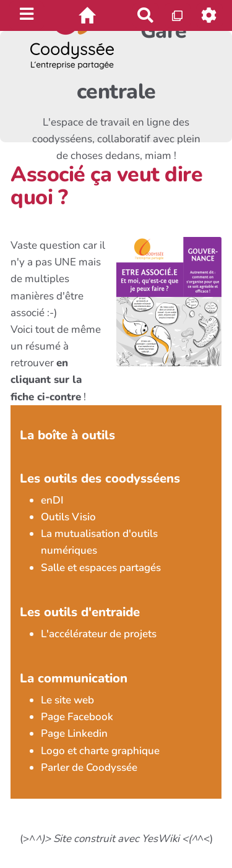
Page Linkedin (74, 733)
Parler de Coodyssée (89, 767)
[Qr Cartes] (178, 15)
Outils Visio (68, 517)
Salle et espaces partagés (101, 568)
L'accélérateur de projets (99, 634)
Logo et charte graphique (100, 751)
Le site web (67, 700)
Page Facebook (77, 717)
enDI (52, 500)
